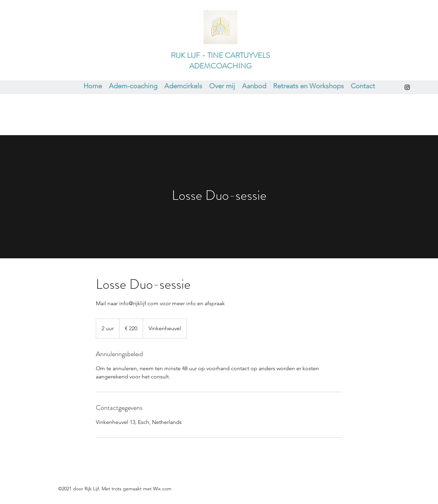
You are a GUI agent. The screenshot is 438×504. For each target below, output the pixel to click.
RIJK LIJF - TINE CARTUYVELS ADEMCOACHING (220, 61)
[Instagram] (407, 87)
